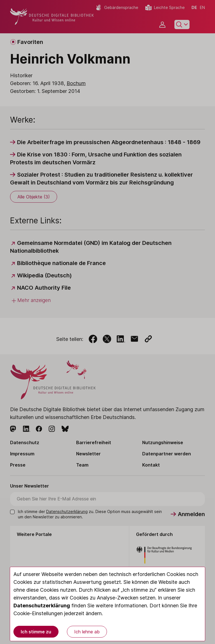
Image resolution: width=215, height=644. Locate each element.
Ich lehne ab (87, 632)
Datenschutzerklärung (42, 606)
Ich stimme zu (36, 632)
